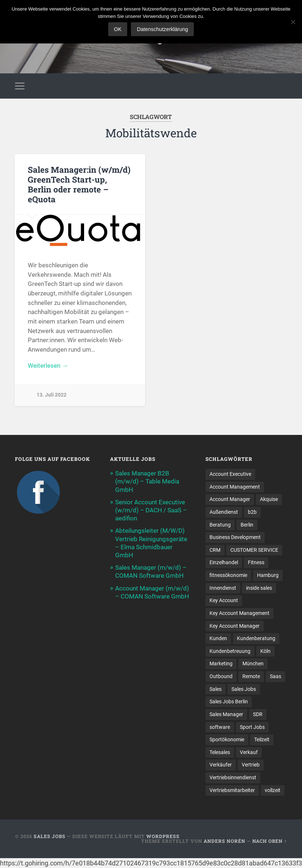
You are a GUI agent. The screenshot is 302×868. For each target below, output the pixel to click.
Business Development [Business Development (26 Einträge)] (235, 538)
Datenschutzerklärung (162, 29)
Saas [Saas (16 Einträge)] (275, 677)
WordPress (163, 838)
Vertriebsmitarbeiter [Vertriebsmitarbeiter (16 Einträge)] (232, 791)
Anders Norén (224, 842)
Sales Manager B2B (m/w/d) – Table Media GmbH (147, 482)
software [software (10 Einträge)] (220, 728)
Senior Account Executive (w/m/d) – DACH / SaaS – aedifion (151, 511)
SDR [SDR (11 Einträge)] (258, 715)
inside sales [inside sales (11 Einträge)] (259, 589)
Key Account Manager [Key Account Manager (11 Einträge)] (235, 627)
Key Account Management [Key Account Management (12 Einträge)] (239, 614)
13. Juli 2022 (52, 395)
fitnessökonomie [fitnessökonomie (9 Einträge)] (228, 576)
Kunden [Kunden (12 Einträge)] (218, 639)
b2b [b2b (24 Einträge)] (252, 513)
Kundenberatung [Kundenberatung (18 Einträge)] (256, 639)
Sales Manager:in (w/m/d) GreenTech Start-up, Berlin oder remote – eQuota (79, 184)
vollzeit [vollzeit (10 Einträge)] (273, 791)
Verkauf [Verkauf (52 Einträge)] (249, 753)
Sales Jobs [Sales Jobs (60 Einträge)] (244, 690)
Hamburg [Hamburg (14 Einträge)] (268, 576)
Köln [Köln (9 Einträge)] (265, 652)
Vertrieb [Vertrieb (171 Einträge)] (251, 766)
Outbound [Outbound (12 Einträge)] (221, 677)
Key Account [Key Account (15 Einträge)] (224, 601)
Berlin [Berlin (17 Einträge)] (247, 525)
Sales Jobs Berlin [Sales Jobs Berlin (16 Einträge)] (229, 703)
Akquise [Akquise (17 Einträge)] (269, 500)
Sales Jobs (50, 838)
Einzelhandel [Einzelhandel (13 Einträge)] (224, 563)
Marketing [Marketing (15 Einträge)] (221, 665)
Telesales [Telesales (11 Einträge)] (220, 753)
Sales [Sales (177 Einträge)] (216, 690)
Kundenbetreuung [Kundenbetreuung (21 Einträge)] (230, 652)
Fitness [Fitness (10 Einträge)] (256, 563)
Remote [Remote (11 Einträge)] (251, 677)
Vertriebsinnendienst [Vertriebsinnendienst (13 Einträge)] (233, 779)
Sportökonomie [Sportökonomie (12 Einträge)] (227, 741)
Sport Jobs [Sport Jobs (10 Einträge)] (252, 728)
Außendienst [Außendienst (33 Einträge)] (224, 513)
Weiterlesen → (48, 366)
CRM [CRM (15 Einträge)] (215, 551)
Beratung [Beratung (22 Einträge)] (220, 525)
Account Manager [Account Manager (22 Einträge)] (230, 500)
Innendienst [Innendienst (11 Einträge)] (223, 589)
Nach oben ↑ (269, 842)
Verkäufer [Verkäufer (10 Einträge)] (221, 766)
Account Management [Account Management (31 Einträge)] (235, 487)
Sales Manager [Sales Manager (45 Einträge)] (226, 715)
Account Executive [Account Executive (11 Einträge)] (230, 475)
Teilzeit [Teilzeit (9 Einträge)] (262, 741)
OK (118, 29)
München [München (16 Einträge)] (253, 665)
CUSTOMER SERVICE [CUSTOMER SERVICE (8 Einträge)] (254, 551)
